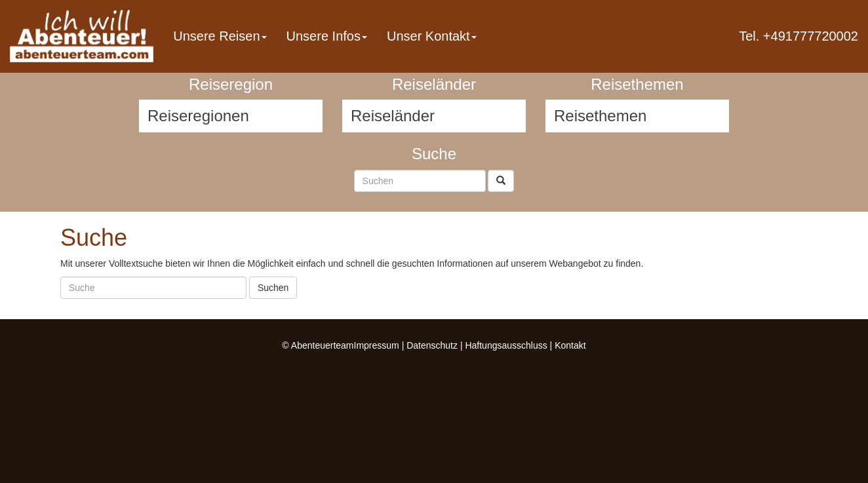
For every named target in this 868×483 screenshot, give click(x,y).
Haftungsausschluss (506, 345)
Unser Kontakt (432, 36)
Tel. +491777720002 (799, 36)
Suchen (273, 288)
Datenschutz (432, 345)
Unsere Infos (327, 36)
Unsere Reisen (220, 36)
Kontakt (570, 345)
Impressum (377, 345)
